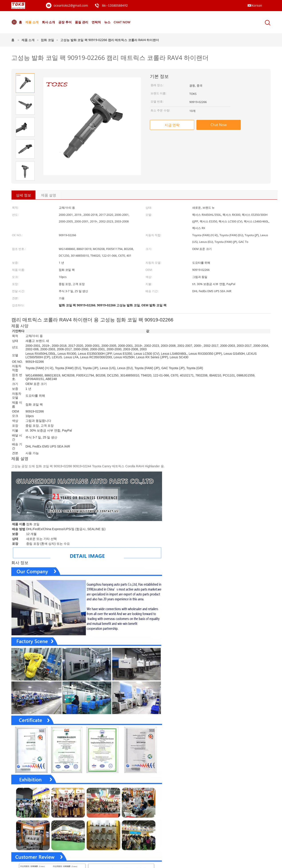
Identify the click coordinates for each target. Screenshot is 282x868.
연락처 (96, 22)
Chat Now (122, 22)
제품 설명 (49, 195)
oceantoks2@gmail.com (71, 5)
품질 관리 (82, 22)
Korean (257, 5)
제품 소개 (32, 22)
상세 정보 (23, 195)
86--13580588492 (115, 5)
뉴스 (107, 22)
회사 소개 (49, 22)
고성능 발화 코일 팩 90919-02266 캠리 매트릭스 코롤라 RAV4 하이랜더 (110, 40)
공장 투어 (65, 22)
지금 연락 (172, 125)
